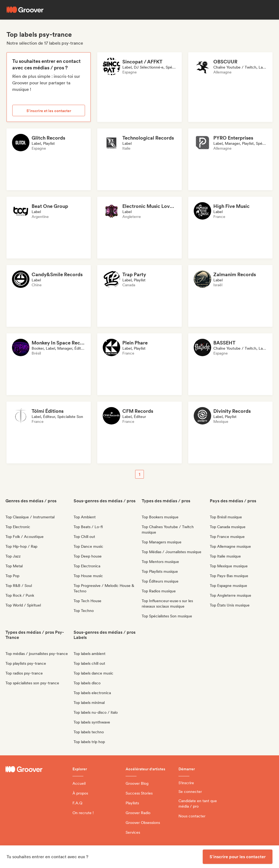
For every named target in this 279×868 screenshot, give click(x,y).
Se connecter (190, 792)
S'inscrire (186, 783)
